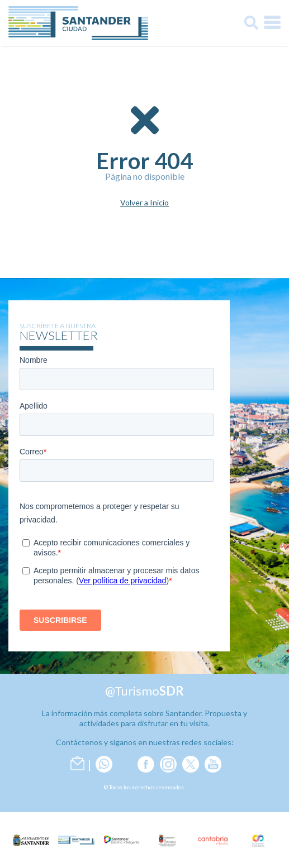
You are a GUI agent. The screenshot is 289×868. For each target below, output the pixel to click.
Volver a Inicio (144, 203)
